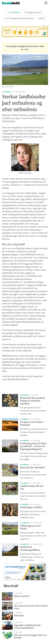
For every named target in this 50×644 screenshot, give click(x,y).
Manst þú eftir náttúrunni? (33, 467)
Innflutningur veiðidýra (31, 507)
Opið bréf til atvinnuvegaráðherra (30, 548)
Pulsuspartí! (19, 615)
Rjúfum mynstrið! (22, 596)
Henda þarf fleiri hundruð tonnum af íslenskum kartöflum (32, 401)
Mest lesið (11, 586)
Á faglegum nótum (33, 12)
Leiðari (41, 18)
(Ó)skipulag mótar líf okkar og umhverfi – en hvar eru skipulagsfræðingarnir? (33, 446)
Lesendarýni (14, 12)
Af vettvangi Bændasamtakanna (19, 18)
